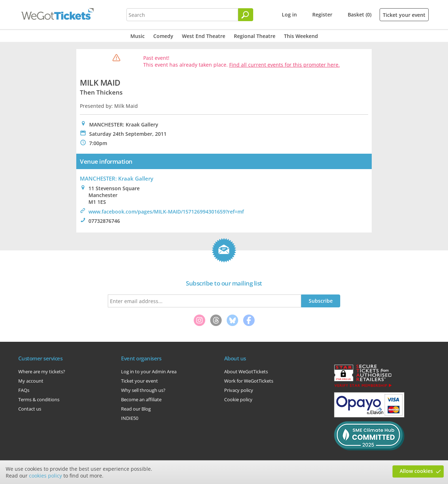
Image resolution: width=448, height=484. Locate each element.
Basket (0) (360, 15)
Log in (289, 15)
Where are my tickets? (42, 372)
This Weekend (301, 36)
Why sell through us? (143, 390)
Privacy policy (239, 390)
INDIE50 (130, 418)
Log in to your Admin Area (149, 372)
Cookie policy (238, 399)
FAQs (24, 390)
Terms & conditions (39, 399)
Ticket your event (404, 15)
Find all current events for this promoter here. (285, 65)
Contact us (30, 409)
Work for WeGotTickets (249, 381)
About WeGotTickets (246, 372)
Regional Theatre (255, 36)
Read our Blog (136, 409)
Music (138, 36)
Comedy (163, 36)
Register (322, 15)
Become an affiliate (141, 399)
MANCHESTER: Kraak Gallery (117, 178)
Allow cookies (416, 471)
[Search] (246, 15)
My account (31, 381)
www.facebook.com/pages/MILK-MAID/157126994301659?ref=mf (166, 212)
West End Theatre (204, 36)
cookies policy (45, 476)
